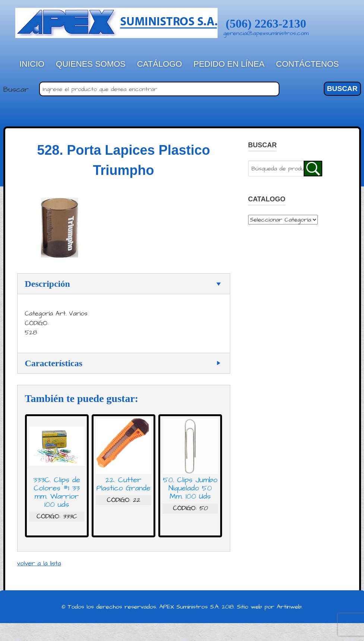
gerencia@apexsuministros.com (266, 33)
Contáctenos (308, 64)
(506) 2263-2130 (266, 23)
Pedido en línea (229, 64)
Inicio (32, 64)
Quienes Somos (91, 64)
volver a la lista (39, 563)
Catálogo (160, 64)
